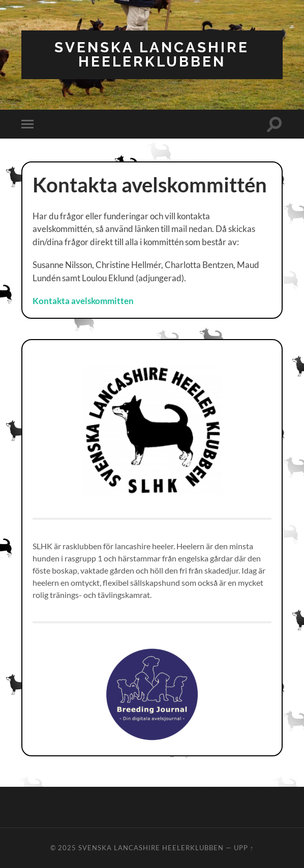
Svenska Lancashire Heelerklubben (152, 55)
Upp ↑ (244, 848)
